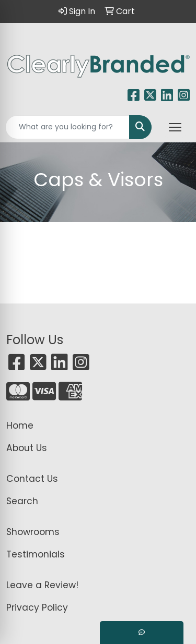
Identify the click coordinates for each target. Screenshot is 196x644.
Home (20, 426)
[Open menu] (175, 127)
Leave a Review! (42, 585)
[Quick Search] (67, 127)
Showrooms (33, 532)
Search (22, 501)
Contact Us (32, 479)
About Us (27, 448)
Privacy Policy (37, 607)
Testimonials (36, 554)
